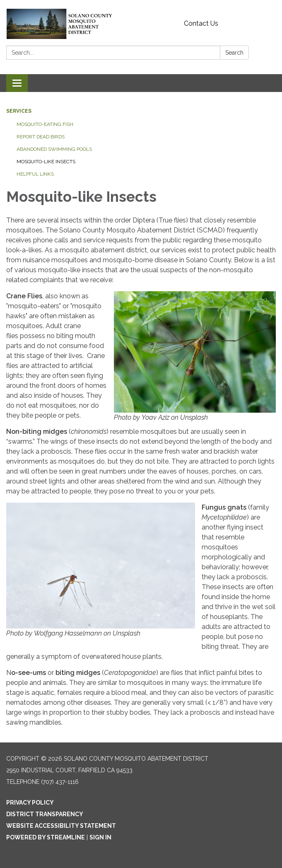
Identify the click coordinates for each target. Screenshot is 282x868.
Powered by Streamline (46, 837)
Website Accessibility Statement (61, 826)
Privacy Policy (30, 803)
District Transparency (45, 814)
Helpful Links (35, 174)
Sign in (100, 837)
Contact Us (201, 23)
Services (19, 111)
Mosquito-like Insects (46, 162)
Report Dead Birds (41, 137)
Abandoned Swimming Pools (54, 149)
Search (234, 53)
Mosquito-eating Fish (45, 124)
